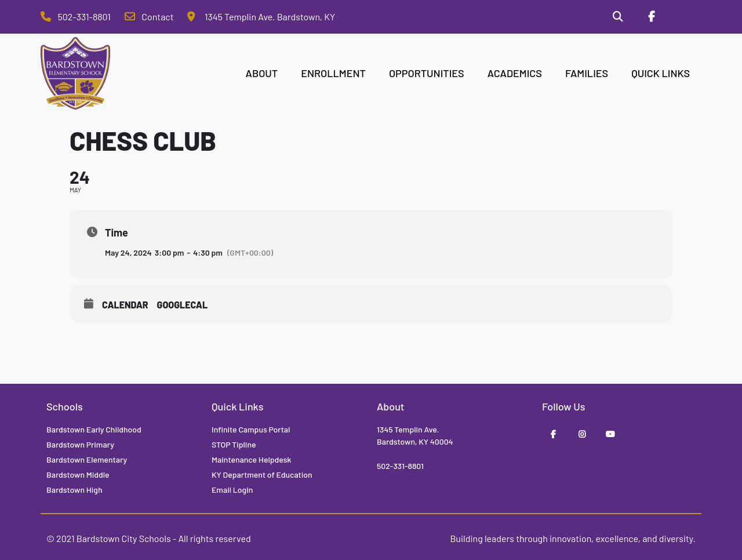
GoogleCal (183, 305)
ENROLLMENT (333, 73)
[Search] (618, 17)
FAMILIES (587, 73)
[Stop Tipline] (685, 17)
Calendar (125, 305)
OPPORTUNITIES (427, 73)
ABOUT (262, 73)
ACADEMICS (515, 73)
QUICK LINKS (661, 73)
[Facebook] (651, 17)
